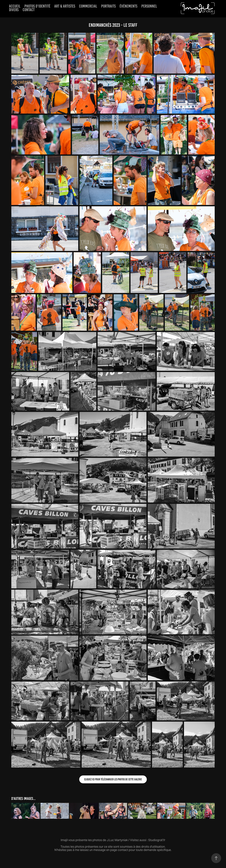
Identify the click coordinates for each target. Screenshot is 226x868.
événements (128, 6)
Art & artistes (65, 6)
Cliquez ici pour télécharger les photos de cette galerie (113, 779)
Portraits (108, 6)
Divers (14, 10)
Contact (29, 10)
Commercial (88, 6)
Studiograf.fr (157, 840)
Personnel (149, 6)
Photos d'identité (37, 6)
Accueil (15, 6)
